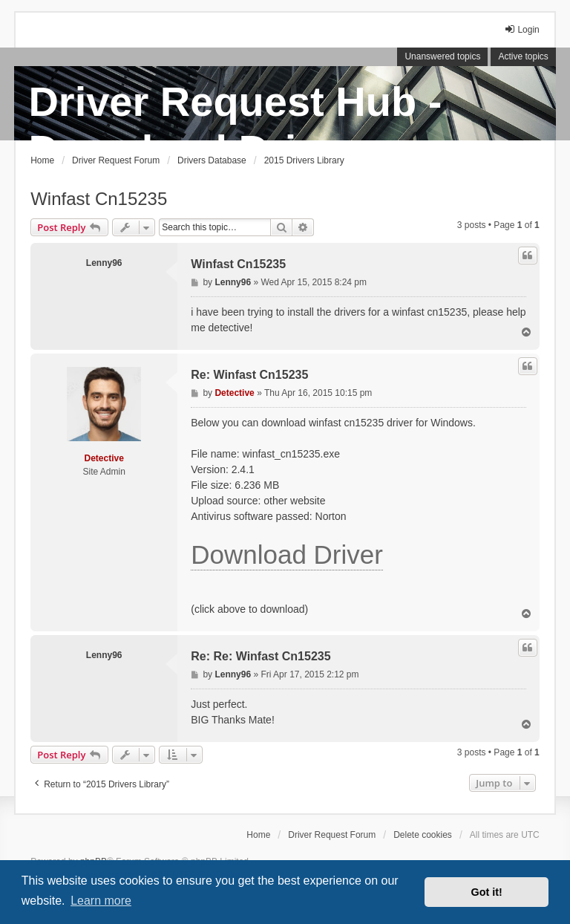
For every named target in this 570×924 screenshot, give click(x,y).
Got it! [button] (487, 892)
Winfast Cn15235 (99, 199)
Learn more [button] (101, 901)
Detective (104, 458)
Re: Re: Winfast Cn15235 (261, 656)
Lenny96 (104, 263)
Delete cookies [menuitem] (423, 835)
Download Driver (287, 554)
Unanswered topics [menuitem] (442, 56)
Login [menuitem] (521, 29)
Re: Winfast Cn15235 (249, 375)
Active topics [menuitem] (523, 56)
